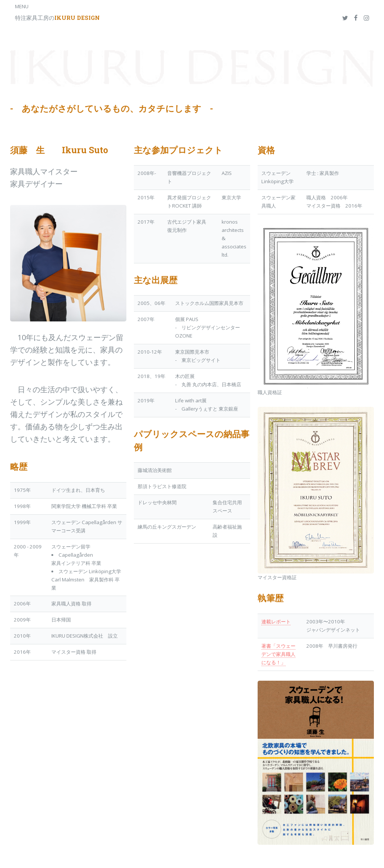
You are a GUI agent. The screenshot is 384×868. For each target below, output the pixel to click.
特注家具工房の (57, 18)
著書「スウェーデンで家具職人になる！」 (278, 654)
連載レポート (276, 621)
